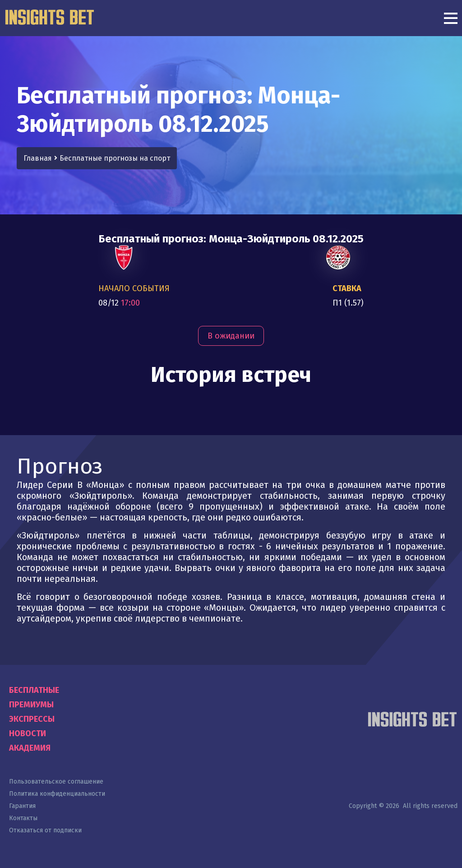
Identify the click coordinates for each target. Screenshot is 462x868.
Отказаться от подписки (45, 830)
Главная (38, 158)
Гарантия (22, 806)
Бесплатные (34, 690)
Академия (30, 748)
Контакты (23, 818)
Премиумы (31, 705)
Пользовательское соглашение (56, 782)
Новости (28, 733)
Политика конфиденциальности (57, 794)
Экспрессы (32, 719)
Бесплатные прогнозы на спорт (115, 158)
